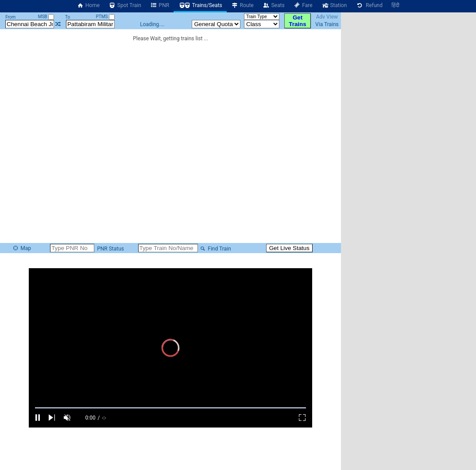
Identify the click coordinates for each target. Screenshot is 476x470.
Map (22, 248)
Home (88, 5)
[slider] (170, 408)
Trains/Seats (200, 5)
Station (334, 5)
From (10, 17)
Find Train (215, 249)
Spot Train (125, 5)
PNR (160, 5)
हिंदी (395, 5)
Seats (274, 5)
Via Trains (327, 24)
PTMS (105, 17)
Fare (303, 5)
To (68, 17)
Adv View (327, 17)
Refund (369, 5)
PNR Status (110, 249)
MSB (46, 17)
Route (242, 5)
